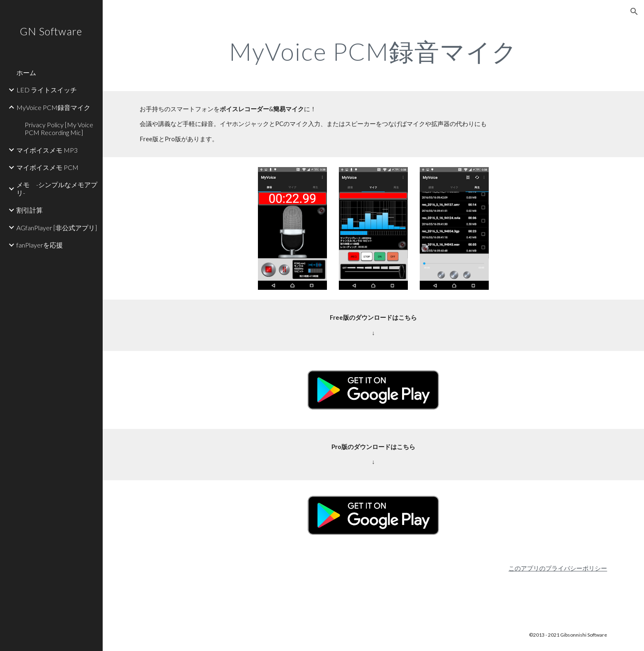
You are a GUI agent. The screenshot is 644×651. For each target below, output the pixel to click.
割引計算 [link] (30, 210)
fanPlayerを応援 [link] (40, 245)
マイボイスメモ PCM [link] (47, 167)
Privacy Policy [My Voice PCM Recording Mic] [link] (59, 128)
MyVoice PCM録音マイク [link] (53, 107)
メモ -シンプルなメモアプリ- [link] (57, 188)
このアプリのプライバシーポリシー (558, 568)
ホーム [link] (26, 72)
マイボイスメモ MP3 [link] (47, 150)
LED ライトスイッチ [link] (47, 90)
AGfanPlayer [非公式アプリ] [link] (57, 228)
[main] (373, 51)
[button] (634, 11)
